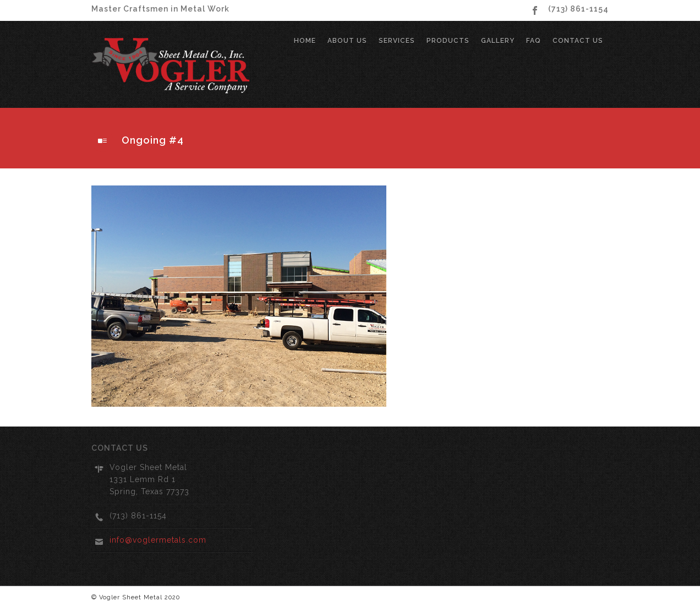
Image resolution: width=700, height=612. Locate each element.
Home (305, 41)
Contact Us (578, 41)
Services (397, 41)
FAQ (534, 41)
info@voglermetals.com (158, 540)
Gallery (498, 41)
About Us (347, 41)
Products (448, 41)
